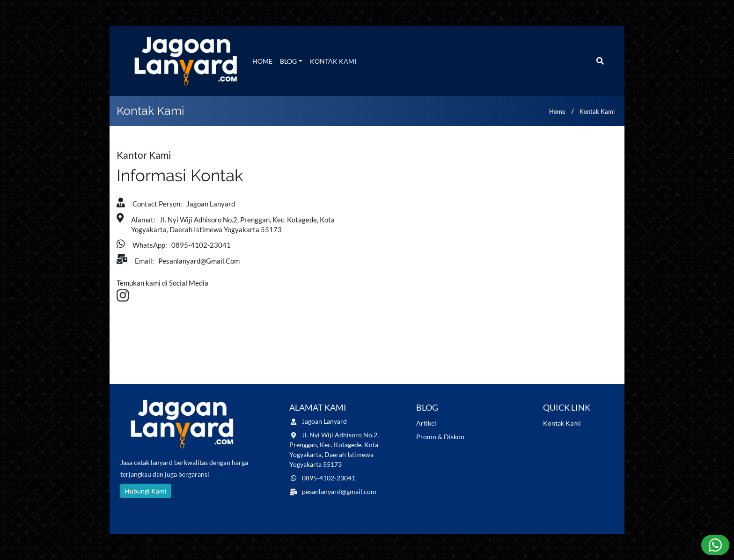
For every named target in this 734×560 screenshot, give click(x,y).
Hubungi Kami (146, 491)
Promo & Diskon (440, 437)
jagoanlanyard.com (170, 526)
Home (262, 61)
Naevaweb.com (599, 526)
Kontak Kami (333, 61)
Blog (288, 61)
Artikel (426, 423)
